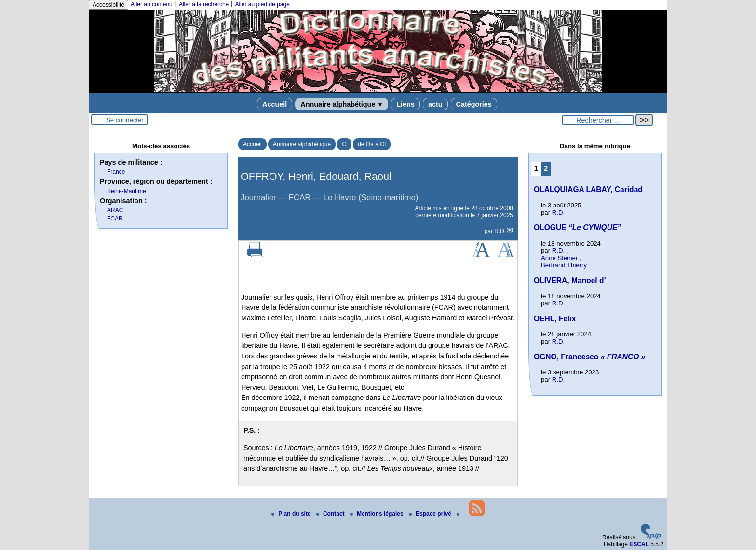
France (116, 172)
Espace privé (431, 514)
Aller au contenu (152, 4)
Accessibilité (108, 5)
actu (435, 104)
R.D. (500, 231)
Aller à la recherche (204, 4)
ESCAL (639, 544)
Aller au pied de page (262, 4)
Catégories (474, 104)
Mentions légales (378, 514)
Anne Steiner (559, 258)
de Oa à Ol (372, 144)
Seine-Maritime (127, 191)
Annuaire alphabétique (342, 104)
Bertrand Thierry (564, 265)
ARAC (115, 210)
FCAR (115, 219)
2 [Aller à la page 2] (546, 168)
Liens (405, 104)
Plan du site (292, 514)
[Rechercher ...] (598, 120)
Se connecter (125, 120)
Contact (331, 514)
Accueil (275, 104)
